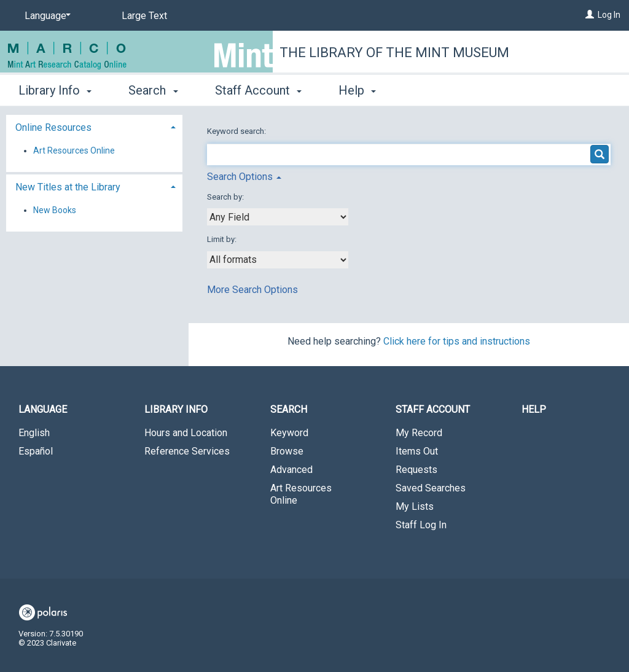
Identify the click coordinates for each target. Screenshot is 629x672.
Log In (609, 15)
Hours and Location (186, 433)
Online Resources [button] (53, 127)
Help (534, 409)
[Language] (45, 16)
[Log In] (590, 15)
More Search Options (252, 290)
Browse (287, 451)
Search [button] (153, 90)
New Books (55, 210)
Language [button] (43, 409)
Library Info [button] (55, 90)
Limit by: (223, 239)
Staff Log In (421, 525)
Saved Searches (431, 488)
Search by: (226, 197)
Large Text (144, 16)
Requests (416, 470)
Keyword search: (237, 131)
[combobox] (278, 217)
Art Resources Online (74, 150)
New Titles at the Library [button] (68, 187)
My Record (419, 433)
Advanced (291, 470)
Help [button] (357, 90)
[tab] (94, 126)
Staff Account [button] (258, 90)
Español (36, 451)
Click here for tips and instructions (457, 341)
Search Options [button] (244, 177)
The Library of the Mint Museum (394, 53)
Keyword (289, 433)
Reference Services (187, 451)
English (34, 433)
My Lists (415, 506)
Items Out (417, 451)
